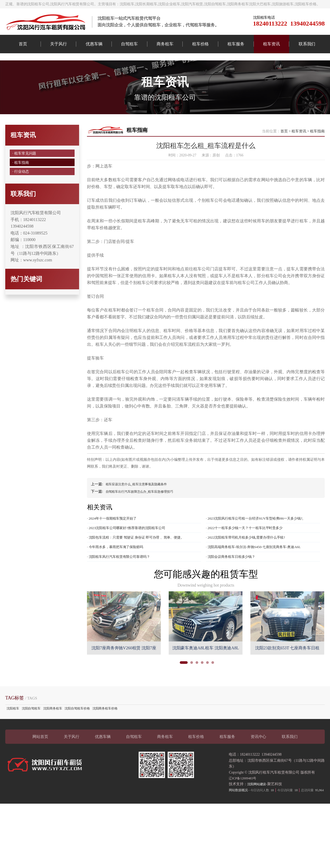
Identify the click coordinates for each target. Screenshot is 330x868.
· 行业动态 (21, 197)
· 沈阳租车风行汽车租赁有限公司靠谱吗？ (123, 579)
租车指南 (317, 149)
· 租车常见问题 (25, 172)
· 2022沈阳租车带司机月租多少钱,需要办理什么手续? (251, 558)
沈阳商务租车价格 (105, 732)
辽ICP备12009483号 (244, 801)
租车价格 (201, 44)
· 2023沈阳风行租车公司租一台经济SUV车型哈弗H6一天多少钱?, (262, 537)
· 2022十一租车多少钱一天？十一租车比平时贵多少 (250, 548)
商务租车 (165, 44)
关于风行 (59, 44)
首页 (23, 44)
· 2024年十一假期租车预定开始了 (115, 537)
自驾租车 (129, 44)
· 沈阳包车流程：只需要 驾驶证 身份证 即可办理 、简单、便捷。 (143, 558)
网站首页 (40, 760)
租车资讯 (271, 44)
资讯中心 (259, 760)
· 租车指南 (21, 184)
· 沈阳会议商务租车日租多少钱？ (234, 579)
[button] (184, 686)
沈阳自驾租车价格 (77, 732)
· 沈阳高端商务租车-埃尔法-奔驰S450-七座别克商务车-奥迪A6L (260, 569)
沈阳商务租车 (53, 732)
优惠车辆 (94, 44)
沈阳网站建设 (258, 807)
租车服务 (236, 44)
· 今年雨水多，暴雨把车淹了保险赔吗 (119, 569)
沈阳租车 (13, 732)
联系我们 (307, 44)
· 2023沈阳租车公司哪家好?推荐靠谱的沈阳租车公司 (132, 548)
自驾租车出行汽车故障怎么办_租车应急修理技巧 (145, 510)
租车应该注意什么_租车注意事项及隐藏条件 (141, 502)
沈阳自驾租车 (31, 732)
